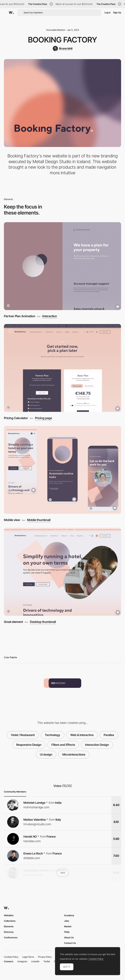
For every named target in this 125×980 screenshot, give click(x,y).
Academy (69, 915)
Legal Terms (28, 957)
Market (68, 926)
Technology (52, 735)
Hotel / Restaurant (23, 735)
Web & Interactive (82, 735)
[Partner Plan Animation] (62, 266)
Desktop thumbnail (43, 622)
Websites (9, 915)
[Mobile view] (62, 470)
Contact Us (70, 943)
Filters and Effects (63, 745)
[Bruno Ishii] (63, 49)
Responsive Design (29, 745)
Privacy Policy (45, 957)
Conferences (11, 937)
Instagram (22, 961)
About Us (69, 937)
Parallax (109, 735)
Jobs (67, 921)
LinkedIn (35, 961)
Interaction (50, 316)
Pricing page (43, 418)
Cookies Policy (11, 957)
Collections (10, 921)
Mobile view (12, 520)
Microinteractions (74, 754)
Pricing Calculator (16, 418)
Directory (9, 932)
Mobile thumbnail (39, 520)
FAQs (67, 932)
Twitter (47, 961)
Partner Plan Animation (20, 316)
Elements (9, 926)
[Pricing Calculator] (62, 368)
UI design (46, 754)
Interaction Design (97, 745)
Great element (13, 622)
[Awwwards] (11, 13)
